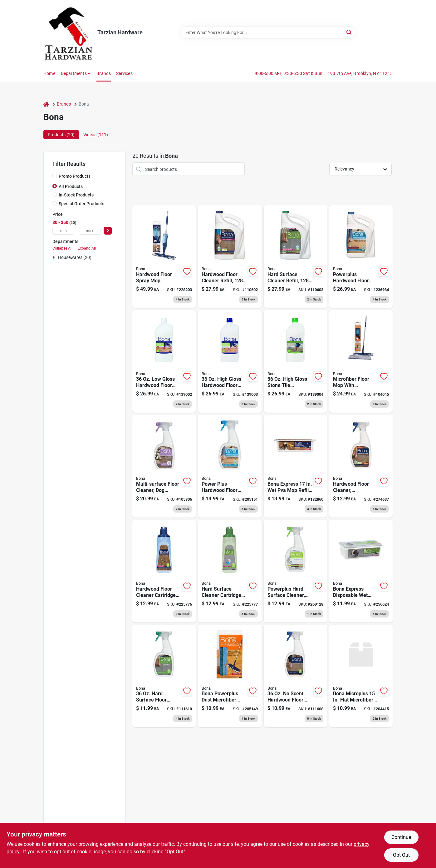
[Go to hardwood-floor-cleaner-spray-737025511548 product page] (295, 676)
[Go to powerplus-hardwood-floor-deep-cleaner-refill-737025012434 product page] (361, 257)
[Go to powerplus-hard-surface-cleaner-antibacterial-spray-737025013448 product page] (295, 571)
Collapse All (62, 248)
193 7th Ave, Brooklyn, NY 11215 (360, 73)
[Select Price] (108, 231)
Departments (74, 73)
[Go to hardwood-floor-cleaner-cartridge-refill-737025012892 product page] (164, 571)
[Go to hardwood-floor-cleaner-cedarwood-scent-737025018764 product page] (361, 466)
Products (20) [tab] (61, 135)
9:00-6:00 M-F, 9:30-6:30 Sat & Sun (289, 73)
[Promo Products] (55, 176)
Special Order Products (81, 204)
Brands (104, 73)
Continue (401, 837)
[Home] (46, 104)
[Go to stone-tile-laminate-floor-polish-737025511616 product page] (295, 362)
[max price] (90, 231)
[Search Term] (268, 32)
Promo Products (75, 176)
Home (49, 73)
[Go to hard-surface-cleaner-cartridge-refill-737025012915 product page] (230, 571)
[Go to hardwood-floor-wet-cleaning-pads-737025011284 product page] (295, 466)
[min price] (63, 231)
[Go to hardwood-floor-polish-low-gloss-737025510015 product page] (164, 362)
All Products (71, 186)
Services (124, 73)
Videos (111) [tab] (96, 135)
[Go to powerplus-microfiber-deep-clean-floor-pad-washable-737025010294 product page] (230, 676)
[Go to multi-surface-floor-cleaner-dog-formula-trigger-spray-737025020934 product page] (164, 466)
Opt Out (401, 855)
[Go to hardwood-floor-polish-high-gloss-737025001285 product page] (230, 362)
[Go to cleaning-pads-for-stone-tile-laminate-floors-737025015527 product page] (361, 571)
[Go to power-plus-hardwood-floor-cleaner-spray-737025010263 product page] (230, 466)
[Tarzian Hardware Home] (68, 32)
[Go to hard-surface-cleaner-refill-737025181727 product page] (295, 257)
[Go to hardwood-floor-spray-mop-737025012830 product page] (164, 257)
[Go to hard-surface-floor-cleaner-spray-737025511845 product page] (164, 676)
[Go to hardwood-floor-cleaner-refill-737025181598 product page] (230, 257)
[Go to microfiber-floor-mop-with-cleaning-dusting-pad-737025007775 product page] (361, 362)
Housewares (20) (75, 257)
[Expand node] (55, 257)
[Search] (349, 32)
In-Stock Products (76, 195)
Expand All (87, 248)
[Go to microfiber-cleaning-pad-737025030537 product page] (361, 676)
